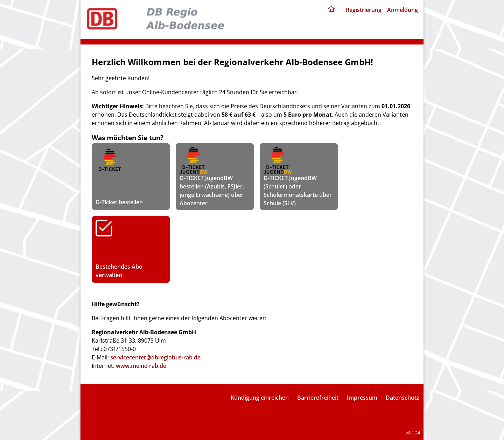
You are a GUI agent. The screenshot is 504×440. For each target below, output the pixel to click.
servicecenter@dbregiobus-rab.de (155, 357)
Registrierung (364, 10)
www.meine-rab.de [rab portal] (141, 366)
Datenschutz (402, 398)
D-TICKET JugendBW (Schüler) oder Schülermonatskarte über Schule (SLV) (298, 177)
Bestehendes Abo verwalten (131, 249)
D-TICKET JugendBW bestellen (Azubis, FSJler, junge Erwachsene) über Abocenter (212, 177)
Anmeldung (402, 10)
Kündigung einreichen (260, 398)
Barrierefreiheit (318, 398)
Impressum (362, 398)
